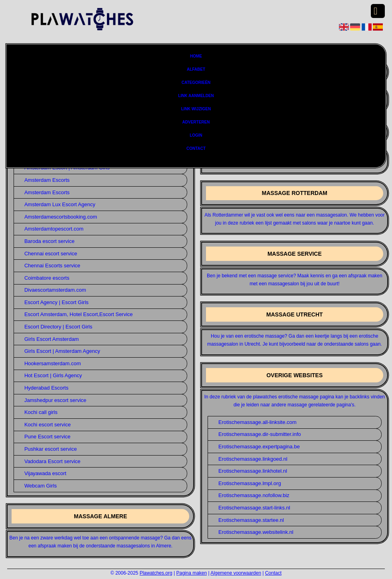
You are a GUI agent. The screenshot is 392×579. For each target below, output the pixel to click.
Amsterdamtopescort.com (54, 229)
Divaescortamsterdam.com (55, 290)
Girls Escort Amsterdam (52, 339)
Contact (196, 148)
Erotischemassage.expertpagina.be (259, 447)
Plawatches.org (156, 573)
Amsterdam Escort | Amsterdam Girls (67, 168)
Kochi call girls (41, 412)
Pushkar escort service (51, 449)
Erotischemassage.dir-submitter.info (260, 434)
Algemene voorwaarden (236, 573)
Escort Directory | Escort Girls (58, 327)
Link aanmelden (196, 96)
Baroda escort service (49, 241)
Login (196, 135)
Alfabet (196, 69)
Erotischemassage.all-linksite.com (257, 422)
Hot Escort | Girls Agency (53, 375)
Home (196, 56)
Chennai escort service (51, 254)
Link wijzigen (196, 109)
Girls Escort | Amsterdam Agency (62, 351)
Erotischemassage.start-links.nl (254, 508)
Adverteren (196, 122)
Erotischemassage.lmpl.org (250, 483)
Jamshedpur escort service (55, 400)
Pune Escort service (48, 437)
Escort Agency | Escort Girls (56, 302)
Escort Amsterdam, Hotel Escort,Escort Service (79, 314)
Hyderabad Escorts (47, 388)
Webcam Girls (41, 486)
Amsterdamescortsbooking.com (61, 217)
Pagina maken (191, 573)
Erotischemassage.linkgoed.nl (253, 459)
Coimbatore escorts (47, 278)
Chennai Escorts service (52, 266)
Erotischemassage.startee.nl (251, 520)
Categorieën (196, 83)
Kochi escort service (48, 425)
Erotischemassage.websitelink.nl (256, 532)
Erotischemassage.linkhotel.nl (253, 471)
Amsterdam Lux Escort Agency (60, 204)
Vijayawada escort (45, 473)
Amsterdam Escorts (47, 180)
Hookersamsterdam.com (53, 363)
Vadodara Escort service (52, 461)
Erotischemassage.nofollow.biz (254, 495)
